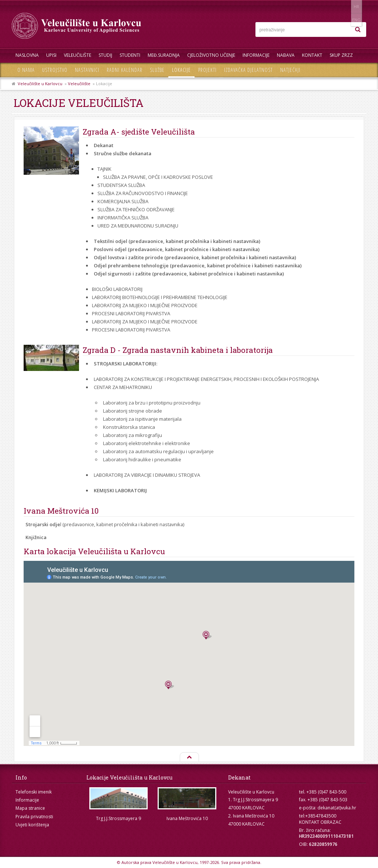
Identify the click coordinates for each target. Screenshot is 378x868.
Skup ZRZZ (341, 55)
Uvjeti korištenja (32, 825)
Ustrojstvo (55, 70)
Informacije (256, 55)
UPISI (51, 55)
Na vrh (189, 757)
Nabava (286, 55)
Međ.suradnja (164, 55)
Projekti (207, 70)
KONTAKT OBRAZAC (320, 822)
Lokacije (181, 70)
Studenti (130, 55)
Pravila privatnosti (34, 817)
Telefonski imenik (34, 792)
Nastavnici (87, 70)
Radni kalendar (125, 70)
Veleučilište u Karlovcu (40, 84)
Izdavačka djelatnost (248, 70)
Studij (105, 55)
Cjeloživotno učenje (211, 55)
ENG (359, 6)
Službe (157, 70)
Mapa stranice (30, 808)
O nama (26, 70)
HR (343, 6)
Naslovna (27, 55)
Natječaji (290, 70)
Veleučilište (78, 55)
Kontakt (312, 55)
